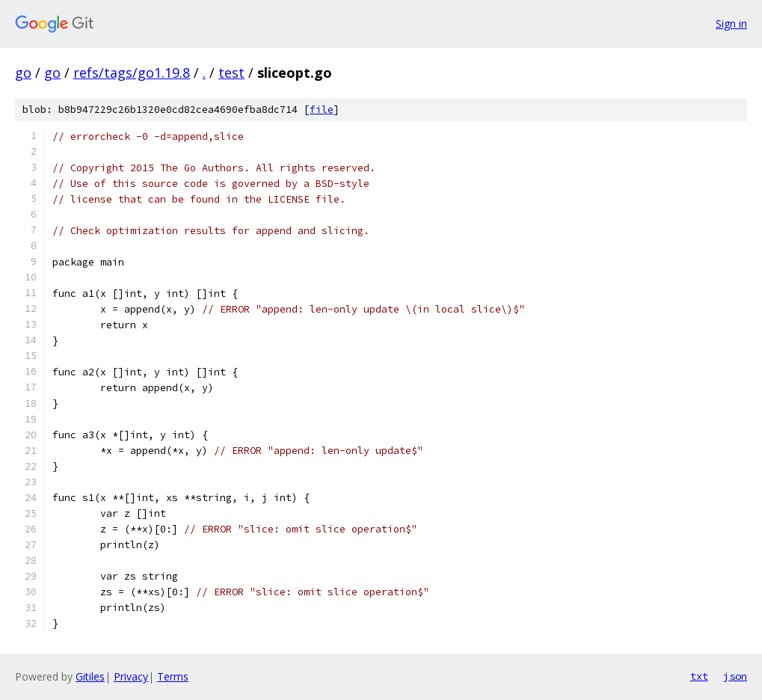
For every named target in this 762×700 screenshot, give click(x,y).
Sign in (731, 24)
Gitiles (90, 676)
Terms (173, 676)
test (231, 73)
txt (699, 676)
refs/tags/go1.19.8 (132, 73)
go (23, 73)
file (322, 110)
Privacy (131, 676)
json (735, 676)
